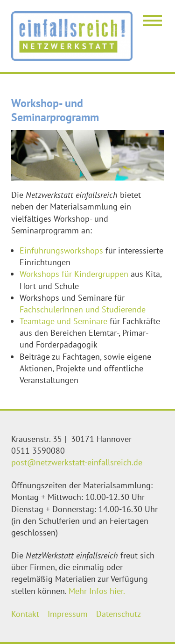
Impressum (68, 614)
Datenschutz (119, 614)
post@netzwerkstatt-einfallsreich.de (77, 462)
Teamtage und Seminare (63, 321)
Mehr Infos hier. (97, 591)
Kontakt (25, 614)
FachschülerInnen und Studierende (83, 309)
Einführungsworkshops (63, 250)
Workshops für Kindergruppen (74, 274)
